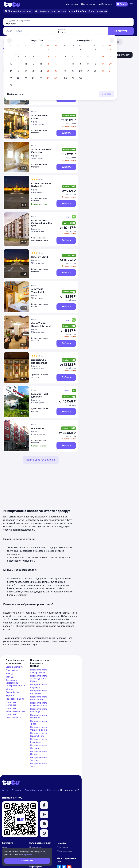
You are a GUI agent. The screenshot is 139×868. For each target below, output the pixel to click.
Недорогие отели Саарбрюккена (39, 671)
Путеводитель (88, 4)
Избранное (106, 4)
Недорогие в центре (16, 699)
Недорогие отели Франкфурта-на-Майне (39, 679)
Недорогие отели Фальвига (39, 747)
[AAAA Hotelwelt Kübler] (42, 117)
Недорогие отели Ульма (39, 765)
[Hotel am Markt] (42, 257)
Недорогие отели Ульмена (39, 759)
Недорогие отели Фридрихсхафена (39, 728)
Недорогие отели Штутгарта (39, 686)
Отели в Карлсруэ (14, 667)
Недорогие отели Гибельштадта (39, 698)
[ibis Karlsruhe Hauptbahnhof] (42, 361)
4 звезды (10, 677)
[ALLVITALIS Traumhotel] (42, 291)
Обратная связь (64, 851)
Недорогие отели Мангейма (39, 716)
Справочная (72, 4)
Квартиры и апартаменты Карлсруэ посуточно (15, 683)
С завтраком (12, 670)
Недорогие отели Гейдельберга (39, 734)
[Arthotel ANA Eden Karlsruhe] (42, 151)
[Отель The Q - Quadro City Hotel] (42, 325)
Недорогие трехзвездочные (14, 716)
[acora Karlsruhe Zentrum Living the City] (42, 223)
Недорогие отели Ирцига (39, 753)
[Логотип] (12, 4)
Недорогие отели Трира (39, 722)
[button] (44, 805)
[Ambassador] (42, 428)
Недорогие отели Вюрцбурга (39, 741)
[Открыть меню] (132, 4)
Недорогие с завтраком (12, 703)
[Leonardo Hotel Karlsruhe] (42, 395)
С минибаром (12, 692)
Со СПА (9, 689)
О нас (5, 847)
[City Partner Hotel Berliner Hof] (42, 185)
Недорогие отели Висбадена (39, 692)
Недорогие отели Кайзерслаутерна (39, 704)
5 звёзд (9, 673)
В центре (10, 695)
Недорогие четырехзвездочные (15, 710)
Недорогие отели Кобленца (39, 710)
